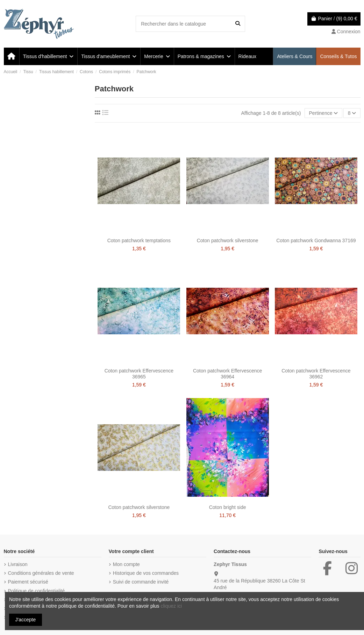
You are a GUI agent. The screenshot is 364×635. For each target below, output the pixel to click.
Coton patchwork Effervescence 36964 (227, 374)
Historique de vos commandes (146, 573)
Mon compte (126, 564)
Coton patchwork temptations (139, 240)
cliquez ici (171, 606)
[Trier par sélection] (323, 113)
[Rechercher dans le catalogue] (238, 24)
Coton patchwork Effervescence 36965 (139, 374)
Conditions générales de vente (41, 573)
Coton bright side (228, 507)
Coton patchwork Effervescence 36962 (316, 374)
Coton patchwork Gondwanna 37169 (316, 240)
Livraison (18, 564)
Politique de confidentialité (37, 591)
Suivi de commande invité (141, 582)
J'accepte (26, 620)
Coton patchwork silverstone (228, 240)
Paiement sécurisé (28, 582)
